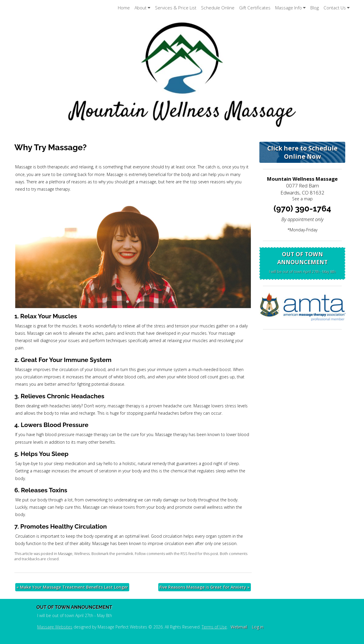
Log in (258, 627)
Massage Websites (55, 627)
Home (124, 8)
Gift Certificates (255, 8)
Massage (65, 554)
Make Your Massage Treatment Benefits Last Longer (72, 587)
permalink (125, 554)
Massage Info (290, 8)
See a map (302, 199)
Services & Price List (176, 8)
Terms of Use (214, 627)
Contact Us (337, 8)
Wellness (82, 554)
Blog (315, 8)
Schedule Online (218, 8)
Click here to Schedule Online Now (302, 152)
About (142, 8)
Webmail (239, 627)
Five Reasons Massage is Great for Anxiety (205, 587)
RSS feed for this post (199, 554)
